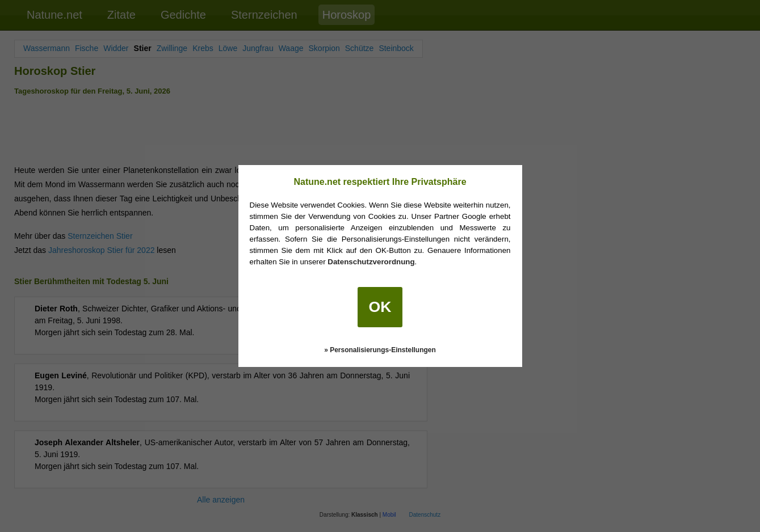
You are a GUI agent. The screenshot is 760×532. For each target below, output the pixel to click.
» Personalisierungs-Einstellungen (380, 350)
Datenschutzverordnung (371, 262)
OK (380, 307)
